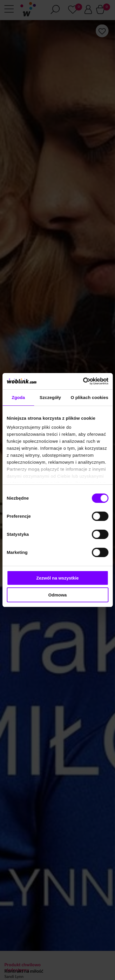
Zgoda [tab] (18, 397)
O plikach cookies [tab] (90, 397)
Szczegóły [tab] (50, 397)
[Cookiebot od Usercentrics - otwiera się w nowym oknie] (83, 381)
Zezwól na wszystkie (58, 578)
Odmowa (57, 595)
